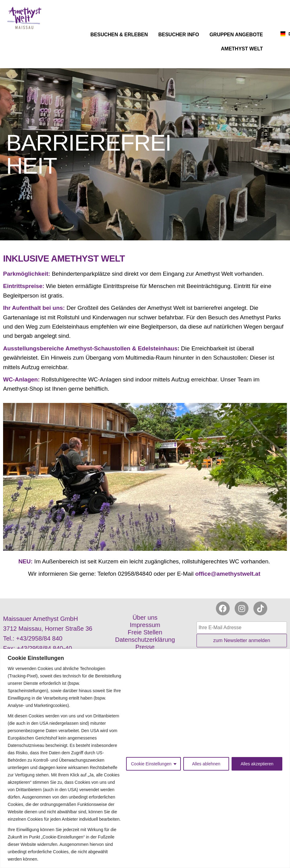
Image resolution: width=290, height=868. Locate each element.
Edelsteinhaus (158, 348)
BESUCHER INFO (180, 35)
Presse (145, 647)
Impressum (145, 625)
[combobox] (280, 34)
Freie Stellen (145, 632)
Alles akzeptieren (257, 764)
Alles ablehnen (206, 764)
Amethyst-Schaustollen (98, 348)
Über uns (145, 617)
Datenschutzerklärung (145, 640)
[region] (145, 758)
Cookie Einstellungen (151, 764)
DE (285, 34)
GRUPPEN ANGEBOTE (238, 35)
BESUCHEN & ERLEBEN (121, 35)
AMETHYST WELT (243, 49)
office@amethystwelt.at (229, 574)
